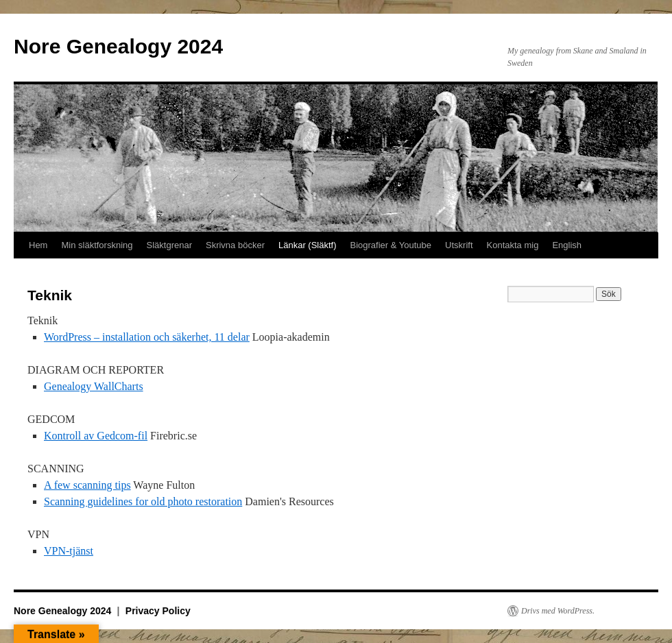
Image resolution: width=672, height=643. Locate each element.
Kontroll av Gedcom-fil (96, 436)
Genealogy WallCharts (94, 386)
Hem (38, 245)
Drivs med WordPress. (558, 611)
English (567, 245)
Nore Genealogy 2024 (118, 46)
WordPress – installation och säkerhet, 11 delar (147, 337)
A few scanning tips (87, 485)
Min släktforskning (97, 245)
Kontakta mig (513, 245)
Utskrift (459, 245)
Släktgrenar (169, 245)
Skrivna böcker (235, 245)
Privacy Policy (158, 611)
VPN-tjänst (69, 551)
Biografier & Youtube (391, 245)
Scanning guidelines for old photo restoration (143, 501)
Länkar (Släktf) (308, 245)
